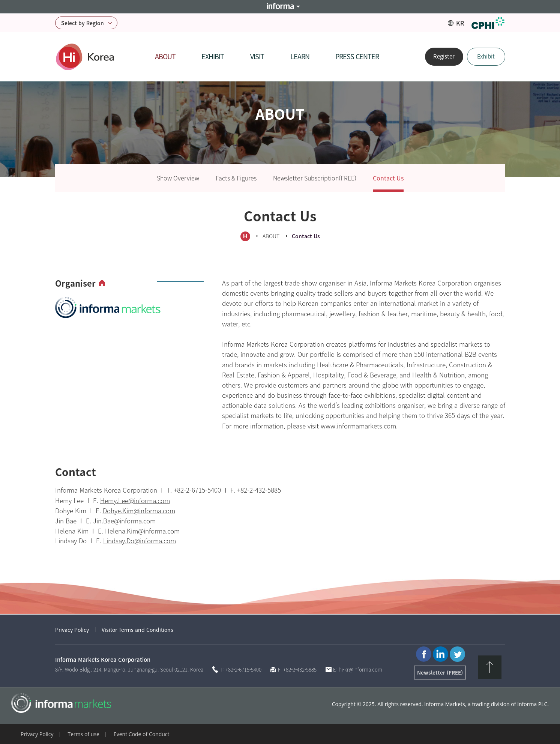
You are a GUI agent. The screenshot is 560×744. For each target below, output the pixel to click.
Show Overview (178, 178)
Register (444, 56)
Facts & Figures (236, 178)
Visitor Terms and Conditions (137, 630)
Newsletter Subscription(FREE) (315, 178)
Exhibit (486, 56)
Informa (280, 7)
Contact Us (388, 178)
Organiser (75, 283)
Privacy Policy (72, 630)
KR (460, 23)
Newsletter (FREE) (440, 672)
